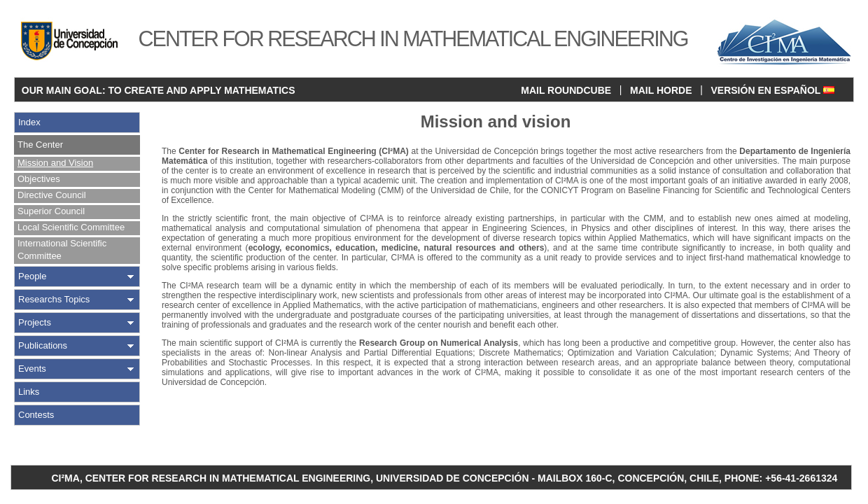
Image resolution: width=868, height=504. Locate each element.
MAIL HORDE (661, 90)
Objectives (39, 179)
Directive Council (52, 195)
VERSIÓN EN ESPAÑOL (772, 90)
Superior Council (51, 211)
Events (32, 369)
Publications (43, 345)
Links (29, 392)
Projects (35, 322)
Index (29, 122)
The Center (40, 145)
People (32, 276)
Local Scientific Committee (71, 227)
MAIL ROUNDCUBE (566, 90)
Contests (36, 415)
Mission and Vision (55, 163)
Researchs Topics (54, 299)
